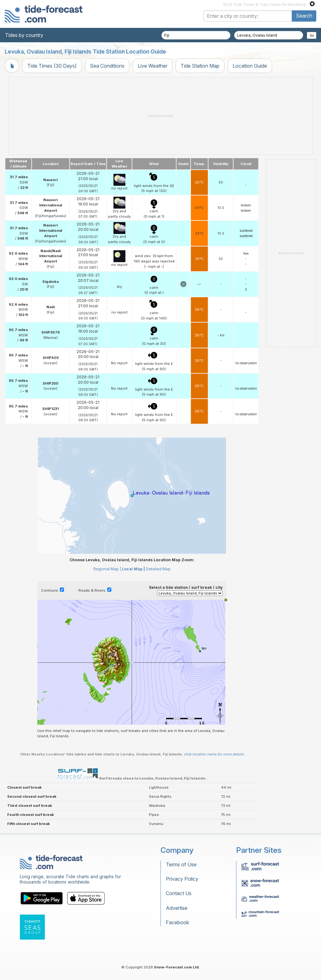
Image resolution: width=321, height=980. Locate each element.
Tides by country (24, 35)
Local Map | (133, 569)
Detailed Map (158, 569)
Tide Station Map (200, 66)
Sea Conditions (107, 66)
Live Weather (153, 66)
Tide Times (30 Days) (52, 66)
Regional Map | (107, 569)
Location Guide (250, 66)
